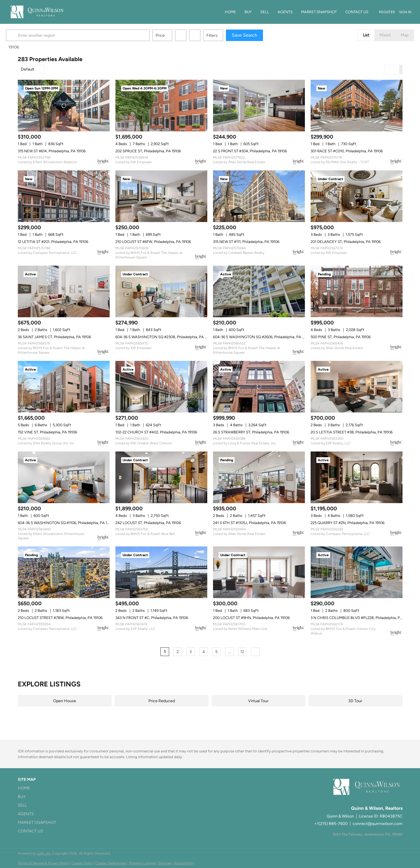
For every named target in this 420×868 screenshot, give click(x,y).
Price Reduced (162, 701)
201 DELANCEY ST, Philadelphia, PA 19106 (346, 242)
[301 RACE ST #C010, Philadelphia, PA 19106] (357, 106)
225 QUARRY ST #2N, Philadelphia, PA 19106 (348, 523)
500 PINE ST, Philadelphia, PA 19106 (341, 337)
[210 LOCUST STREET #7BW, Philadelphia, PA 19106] (64, 572)
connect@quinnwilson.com (378, 824)
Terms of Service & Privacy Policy (43, 863)
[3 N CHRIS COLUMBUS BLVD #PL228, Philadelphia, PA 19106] (357, 572)
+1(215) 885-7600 (331, 824)
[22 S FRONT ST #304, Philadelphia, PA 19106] (259, 106)
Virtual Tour (258, 701)
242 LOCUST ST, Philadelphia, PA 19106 (148, 523)
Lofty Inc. (44, 853)
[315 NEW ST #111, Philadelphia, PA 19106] (259, 196)
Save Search (256, 35)
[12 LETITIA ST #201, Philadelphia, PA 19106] (64, 196)
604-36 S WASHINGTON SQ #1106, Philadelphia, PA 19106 (66, 523)
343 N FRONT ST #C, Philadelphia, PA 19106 (152, 618)
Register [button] (387, 12)
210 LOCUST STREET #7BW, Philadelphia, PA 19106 (60, 618)
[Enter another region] (92, 35)
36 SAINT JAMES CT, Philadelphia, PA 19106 (54, 337)
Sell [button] (265, 12)
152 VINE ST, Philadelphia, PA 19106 (47, 432)
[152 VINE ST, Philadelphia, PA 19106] (64, 387)
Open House (65, 701)
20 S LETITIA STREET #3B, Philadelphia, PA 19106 (352, 432)
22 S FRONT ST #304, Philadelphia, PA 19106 (250, 151)
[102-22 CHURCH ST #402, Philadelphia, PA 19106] (161, 387)
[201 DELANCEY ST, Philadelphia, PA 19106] (357, 196)
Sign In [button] (405, 12)
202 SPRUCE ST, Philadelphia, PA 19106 (148, 151)
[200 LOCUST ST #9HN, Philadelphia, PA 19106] (259, 572)
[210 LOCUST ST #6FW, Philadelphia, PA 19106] (161, 196)
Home (230, 12)
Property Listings (142, 863)
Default (28, 69)
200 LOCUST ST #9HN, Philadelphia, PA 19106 (251, 618)
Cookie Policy (82, 863)
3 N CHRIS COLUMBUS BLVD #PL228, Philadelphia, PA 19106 (362, 618)
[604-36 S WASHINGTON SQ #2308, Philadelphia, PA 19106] (161, 291)
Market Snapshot (319, 12)
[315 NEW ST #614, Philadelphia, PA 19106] (64, 106)
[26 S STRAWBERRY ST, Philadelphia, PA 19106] (259, 387)
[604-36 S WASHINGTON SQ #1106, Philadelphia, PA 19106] (64, 477)
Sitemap (165, 863)
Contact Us (357, 12)
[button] (25, 35)
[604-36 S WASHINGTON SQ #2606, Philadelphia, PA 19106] (259, 291)
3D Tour (355, 701)
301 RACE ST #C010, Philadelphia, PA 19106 (347, 151)
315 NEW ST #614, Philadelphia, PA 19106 (52, 151)
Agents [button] (285, 12)
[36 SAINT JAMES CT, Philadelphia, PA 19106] (64, 291)
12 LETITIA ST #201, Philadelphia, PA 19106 (53, 242)
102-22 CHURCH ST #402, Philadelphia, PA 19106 (156, 432)
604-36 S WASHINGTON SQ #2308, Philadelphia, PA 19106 (165, 337)
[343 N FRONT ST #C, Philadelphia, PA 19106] (161, 572)
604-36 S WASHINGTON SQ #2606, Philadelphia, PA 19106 (262, 337)
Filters (224, 35)
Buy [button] (248, 12)
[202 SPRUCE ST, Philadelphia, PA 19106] (161, 106)
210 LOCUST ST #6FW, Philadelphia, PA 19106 (153, 242)
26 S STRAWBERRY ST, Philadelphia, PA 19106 (251, 432)
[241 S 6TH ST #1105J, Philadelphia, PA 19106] (259, 477)
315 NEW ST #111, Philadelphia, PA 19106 (246, 242)
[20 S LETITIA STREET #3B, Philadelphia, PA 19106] (357, 387)
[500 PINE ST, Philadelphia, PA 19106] (357, 291)
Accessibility (184, 863)
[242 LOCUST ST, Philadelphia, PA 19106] (161, 477)
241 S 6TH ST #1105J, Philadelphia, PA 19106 (249, 523)
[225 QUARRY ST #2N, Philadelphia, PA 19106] (357, 477)
